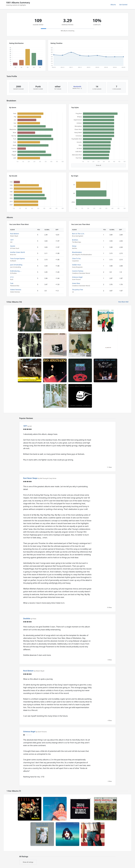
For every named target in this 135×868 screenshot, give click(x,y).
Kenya (74, 246)
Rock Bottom (15, 234)
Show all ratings (28, 862)
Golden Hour (76, 265)
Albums (113, 5)
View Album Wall (123, 302)
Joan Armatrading (16, 265)
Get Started (123, 5)
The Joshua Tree (78, 290)
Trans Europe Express (18, 258)
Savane (13, 246)
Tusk (12, 283)
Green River (76, 283)
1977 (12, 240)
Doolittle (27, 619)
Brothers (75, 240)
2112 (12, 277)
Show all (99, 165)
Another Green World (17, 252)
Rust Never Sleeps (30, 478)
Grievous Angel (77, 277)
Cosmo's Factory (78, 271)
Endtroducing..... (16, 271)
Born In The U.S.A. (78, 234)
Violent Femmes (16, 290)
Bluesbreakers (77, 252)
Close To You (76, 258)
